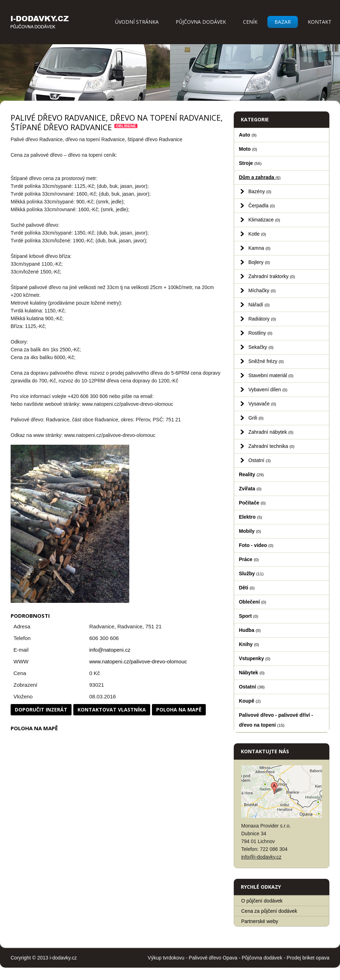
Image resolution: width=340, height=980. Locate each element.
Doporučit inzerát (41, 710)
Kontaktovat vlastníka (112, 710)
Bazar (283, 22)
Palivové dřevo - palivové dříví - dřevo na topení (276, 720)
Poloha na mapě (179, 710)
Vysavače (262, 404)
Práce (249, 559)
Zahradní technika (271, 446)
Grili (256, 418)
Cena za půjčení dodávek (269, 911)
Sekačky (261, 347)
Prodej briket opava (308, 958)
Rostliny (260, 333)
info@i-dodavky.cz (261, 857)
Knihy (249, 644)
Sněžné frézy (266, 361)
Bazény (260, 191)
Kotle (257, 234)
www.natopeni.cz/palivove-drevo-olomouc (138, 661)
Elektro (250, 517)
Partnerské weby (260, 921)
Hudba (250, 630)
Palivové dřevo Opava (213, 958)
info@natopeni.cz (110, 650)
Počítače (252, 503)
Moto (248, 149)
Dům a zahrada (260, 177)
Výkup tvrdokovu (166, 958)
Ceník (250, 22)
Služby (251, 573)
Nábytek (252, 673)
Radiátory (262, 319)
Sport (248, 616)
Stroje (250, 163)
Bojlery (259, 262)
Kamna (259, 248)
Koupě (250, 701)
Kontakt (320, 22)
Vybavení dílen (268, 390)
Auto (248, 135)
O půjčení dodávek (262, 901)
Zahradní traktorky (272, 276)
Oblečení (252, 602)
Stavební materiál (271, 375)
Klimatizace (264, 220)
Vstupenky (254, 658)
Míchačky (262, 290)
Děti (247, 588)
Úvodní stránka (137, 22)
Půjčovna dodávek (201, 22)
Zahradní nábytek (271, 432)
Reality (251, 474)
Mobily (250, 531)
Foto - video (256, 545)
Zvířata (250, 489)
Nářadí (259, 305)
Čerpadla (262, 206)
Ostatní (259, 460)
